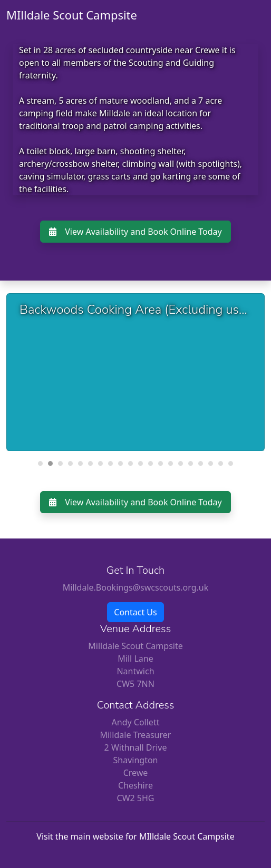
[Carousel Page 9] (120, 463)
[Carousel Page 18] (211, 463)
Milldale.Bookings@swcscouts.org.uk (136, 587)
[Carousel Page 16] (191, 463)
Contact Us (135, 612)
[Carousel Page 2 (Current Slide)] (50, 463)
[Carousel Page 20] (231, 463)
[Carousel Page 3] (60, 463)
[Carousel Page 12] (151, 463)
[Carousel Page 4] (70, 463)
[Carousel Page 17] (201, 463)
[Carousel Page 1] (40, 463)
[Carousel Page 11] (141, 463)
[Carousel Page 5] (80, 463)
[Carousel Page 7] (100, 463)
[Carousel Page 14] (171, 463)
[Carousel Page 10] (130, 463)
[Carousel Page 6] (90, 463)
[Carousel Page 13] (161, 463)
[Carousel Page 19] (221, 463)
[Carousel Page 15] (181, 463)
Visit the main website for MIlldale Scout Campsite (135, 836)
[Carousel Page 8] (110, 463)
